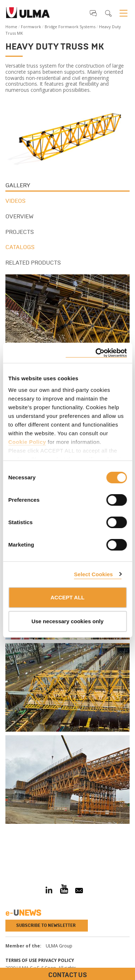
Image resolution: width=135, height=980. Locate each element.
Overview (19, 216)
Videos (15, 201)
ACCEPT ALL (67, 597)
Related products (33, 263)
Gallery (18, 185)
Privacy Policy (56, 960)
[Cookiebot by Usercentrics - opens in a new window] (96, 353)
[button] (93, 13)
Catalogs (20, 247)
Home (11, 27)
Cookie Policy (27, 442)
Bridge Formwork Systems (70, 27)
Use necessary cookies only (67, 621)
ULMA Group (59, 946)
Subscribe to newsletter (46, 925)
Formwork (31, 27)
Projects (20, 232)
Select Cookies (93, 574)
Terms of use (21, 960)
